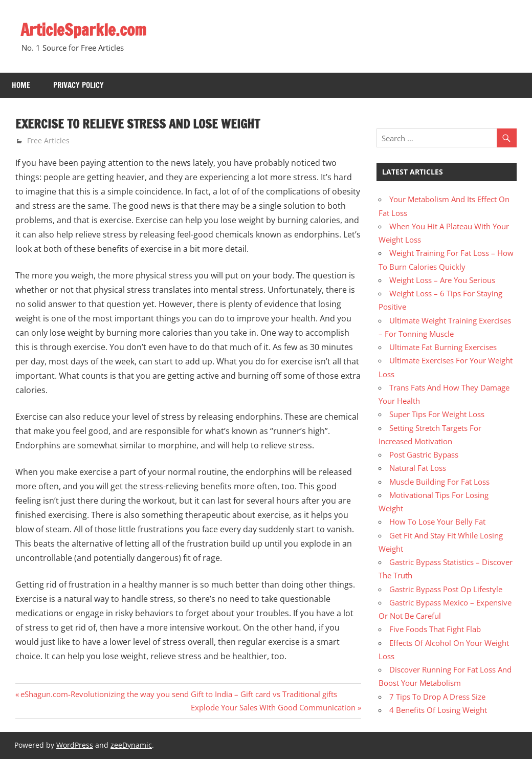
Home (21, 85)
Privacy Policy (79, 85)
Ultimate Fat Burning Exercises (443, 347)
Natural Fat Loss (418, 468)
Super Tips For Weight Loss (437, 414)
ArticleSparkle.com (84, 30)
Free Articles (48, 140)
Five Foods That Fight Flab (435, 629)
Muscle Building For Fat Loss (439, 482)
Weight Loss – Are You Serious (442, 280)
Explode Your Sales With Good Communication (273, 707)
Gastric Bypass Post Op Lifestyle (446, 589)
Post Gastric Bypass (424, 454)
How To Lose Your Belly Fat (437, 522)
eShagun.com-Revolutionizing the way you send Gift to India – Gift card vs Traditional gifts (179, 694)
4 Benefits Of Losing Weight (438, 710)
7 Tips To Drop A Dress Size (437, 697)
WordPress (75, 745)
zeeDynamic (131, 745)
